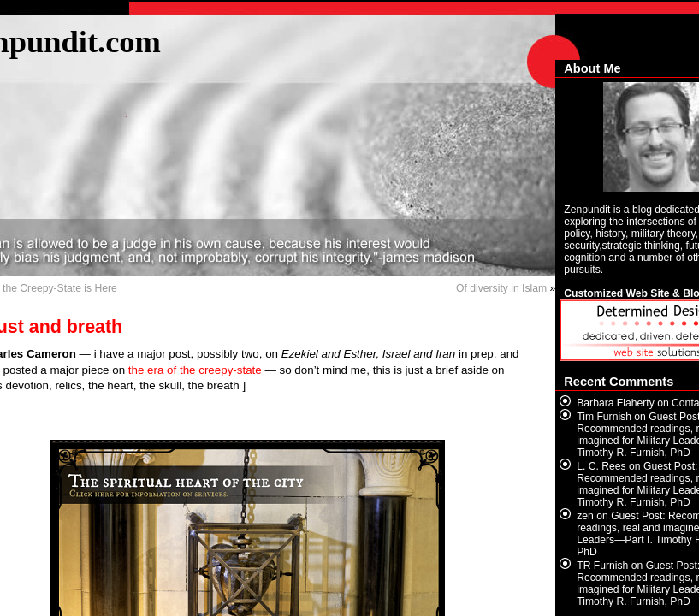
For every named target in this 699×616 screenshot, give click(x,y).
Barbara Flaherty (616, 403)
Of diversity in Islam (501, 288)
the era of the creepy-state (195, 370)
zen (585, 516)
